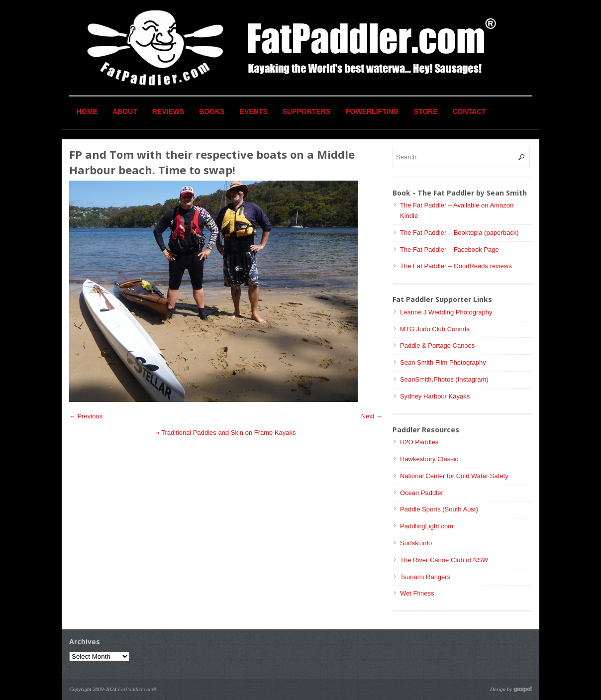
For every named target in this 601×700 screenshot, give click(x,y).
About (125, 111)
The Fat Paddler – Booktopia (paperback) (459, 233)
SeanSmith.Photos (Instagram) (444, 379)
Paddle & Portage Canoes (437, 346)
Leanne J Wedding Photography (446, 312)
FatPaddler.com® (138, 689)
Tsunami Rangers (425, 577)
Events (254, 111)
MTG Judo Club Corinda (435, 329)
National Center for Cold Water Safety (454, 476)
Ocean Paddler (422, 493)
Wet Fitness (417, 593)
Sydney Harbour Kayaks (435, 396)
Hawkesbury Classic (429, 459)
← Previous (86, 416)
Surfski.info (416, 543)
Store (426, 111)
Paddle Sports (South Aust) (439, 509)
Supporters (306, 111)
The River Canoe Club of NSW (444, 560)
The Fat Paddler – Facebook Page (450, 250)
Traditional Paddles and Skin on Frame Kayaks (226, 433)
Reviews (168, 111)
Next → (372, 416)
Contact (469, 111)
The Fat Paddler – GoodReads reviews (456, 266)
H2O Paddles (419, 442)
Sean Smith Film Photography (443, 362)
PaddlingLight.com (427, 526)
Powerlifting (372, 111)
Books (212, 111)
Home (87, 111)
